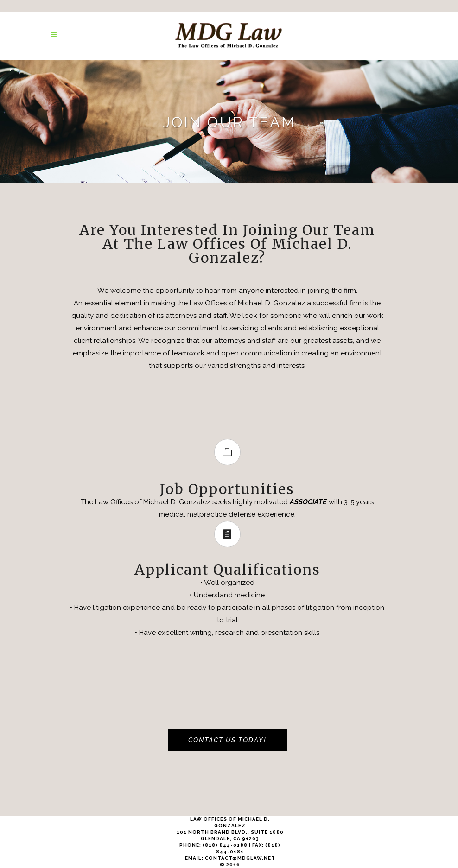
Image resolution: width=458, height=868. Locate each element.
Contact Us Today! (227, 740)
